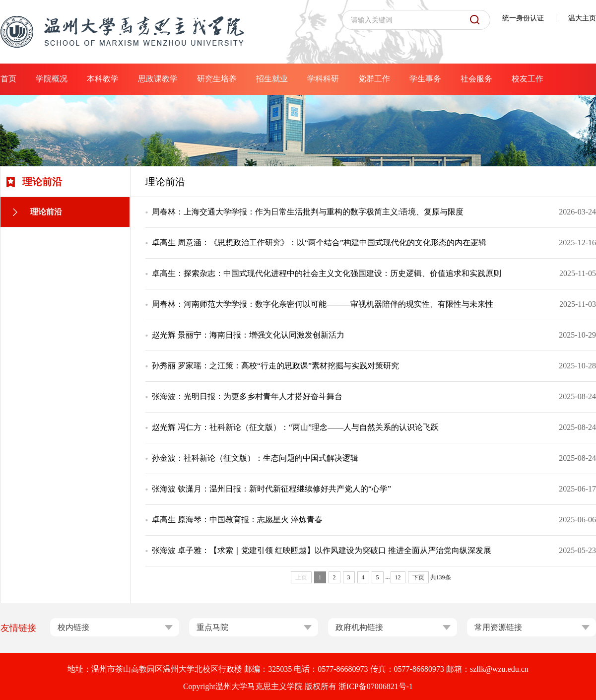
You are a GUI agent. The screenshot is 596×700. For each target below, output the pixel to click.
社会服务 (476, 79)
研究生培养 (217, 79)
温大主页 (582, 18)
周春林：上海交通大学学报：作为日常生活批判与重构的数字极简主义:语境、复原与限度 (308, 212)
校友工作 (528, 79)
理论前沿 (46, 212)
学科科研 (323, 79)
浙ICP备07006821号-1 (376, 686)
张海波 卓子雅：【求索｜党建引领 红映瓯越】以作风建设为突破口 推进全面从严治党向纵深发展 (322, 550)
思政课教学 (158, 79)
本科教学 (103, 79)
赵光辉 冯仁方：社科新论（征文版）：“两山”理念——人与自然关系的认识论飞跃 (295, 427)
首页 (8, 79)
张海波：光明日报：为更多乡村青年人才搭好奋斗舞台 (247, 396)
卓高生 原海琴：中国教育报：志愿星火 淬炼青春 (237, 520)
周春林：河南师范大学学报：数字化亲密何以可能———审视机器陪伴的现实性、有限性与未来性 (323, 304)
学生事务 (425, 79)
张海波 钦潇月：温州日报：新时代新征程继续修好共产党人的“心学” (271, 489)
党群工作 (374, 79)
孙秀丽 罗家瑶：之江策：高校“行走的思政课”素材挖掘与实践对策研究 (275, 366)
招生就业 (272, 79)
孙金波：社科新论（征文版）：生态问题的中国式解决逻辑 (255, 458)
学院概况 (52, 79)
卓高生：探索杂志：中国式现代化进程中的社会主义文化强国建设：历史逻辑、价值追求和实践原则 (327, 273)
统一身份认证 (523, 18)
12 (398, 577)
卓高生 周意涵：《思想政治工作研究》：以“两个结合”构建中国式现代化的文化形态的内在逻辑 (319, 243)
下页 (418, 577)
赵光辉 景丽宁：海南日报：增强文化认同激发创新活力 (248, 335)
